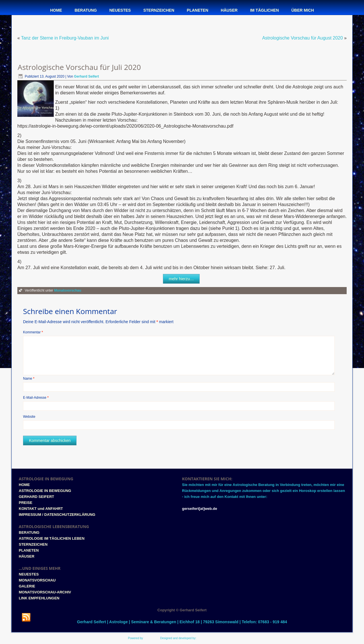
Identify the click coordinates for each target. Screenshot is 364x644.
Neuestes (120, 10)
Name (29, 379)
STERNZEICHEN (33, 544)
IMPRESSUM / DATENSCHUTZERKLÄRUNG (57, 515)
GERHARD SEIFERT (36, 497)
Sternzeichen (159, 10)
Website (29, 417)
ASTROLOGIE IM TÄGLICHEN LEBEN (52, 538)
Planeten (197, 10)
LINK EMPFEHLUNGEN (39, 598)
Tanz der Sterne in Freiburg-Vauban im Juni (65, 38)
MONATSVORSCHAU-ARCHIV (45, 592)
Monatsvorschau (68, 290)
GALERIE (27, 586)
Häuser (229, 10)
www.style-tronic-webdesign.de (217, 638)
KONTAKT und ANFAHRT (41, 509)
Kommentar (33, 332)
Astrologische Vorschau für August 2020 (303, 38)
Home (56, 10)
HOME (24, 485)
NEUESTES (29, 574)
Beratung (86, 10)
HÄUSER (27, 556)
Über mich (303, 10)
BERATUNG (29, 532)
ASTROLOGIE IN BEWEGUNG (45, 491)
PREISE (26, 503)
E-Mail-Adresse (36, 398)
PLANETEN (29, 550)
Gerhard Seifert (86, 76)
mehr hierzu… (181, 279)
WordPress (151, 638)
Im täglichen (264, 10)
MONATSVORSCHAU (37, 580)
